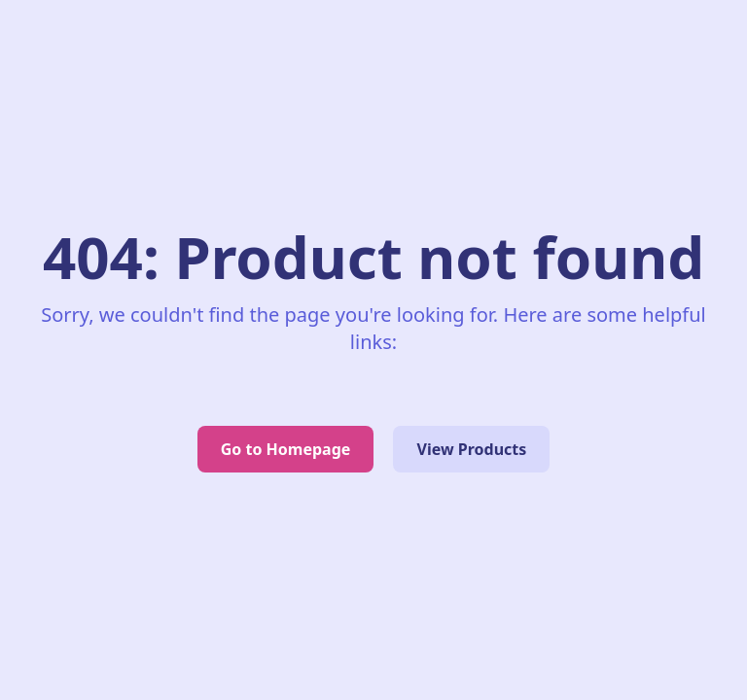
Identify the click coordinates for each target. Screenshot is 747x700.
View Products (471, 449)
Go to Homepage (286, 449)
